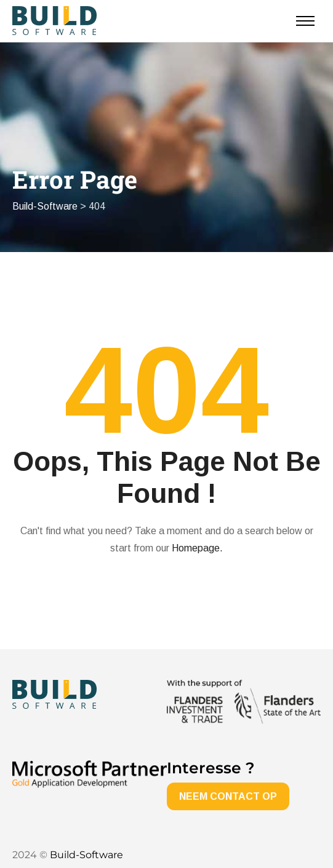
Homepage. (197, 548)
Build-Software (86, 855)
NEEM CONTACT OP (228, 796)
